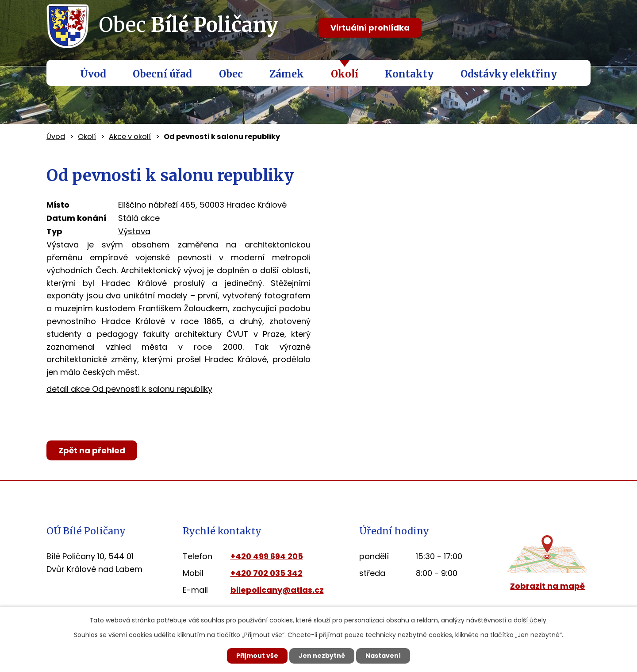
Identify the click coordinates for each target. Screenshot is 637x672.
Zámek (287, 74)
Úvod (93, 74)
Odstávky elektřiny (509, 74)
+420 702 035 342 (267, 573)
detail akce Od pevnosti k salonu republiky (129, 389)
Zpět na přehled (92, 450)
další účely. (531, 620)
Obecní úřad (162, 74)
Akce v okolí (130, 137)
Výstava (134, 231)
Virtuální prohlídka (370, 28)
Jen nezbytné (322, 656)
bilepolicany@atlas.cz (277, 590)
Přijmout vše (257, 656)
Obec (231, 74)
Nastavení (383, 656)
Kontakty (409, 74)
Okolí (345, 74)
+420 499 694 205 (267, 556)
